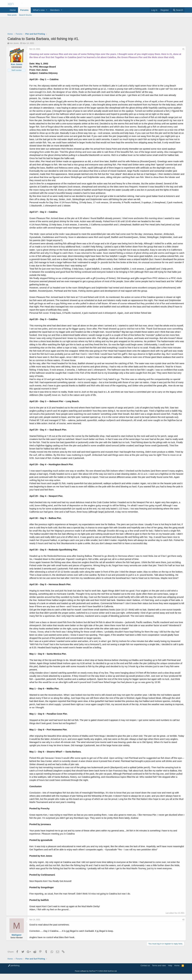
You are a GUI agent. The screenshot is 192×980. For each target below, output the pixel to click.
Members (55, 10)
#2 (182, 926)
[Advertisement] (96, 26)
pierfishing (14, 972)
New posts (12, 15)
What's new (39, 10)
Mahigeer (18, 941)
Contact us (145, 972)
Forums (24, 10)
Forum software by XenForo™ (96, 977)
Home (13, 10)
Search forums (25, 15)
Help (170, 972)
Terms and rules (159, 972)
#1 (182, 49)
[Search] (178, 10)
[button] (47, 10)
